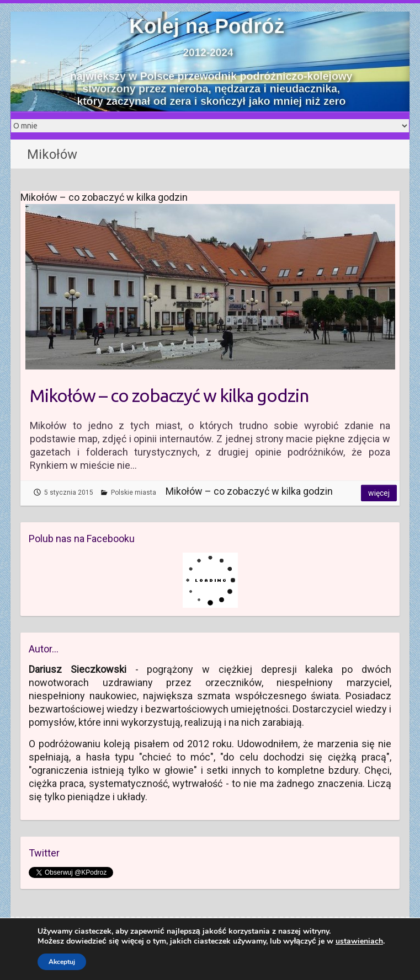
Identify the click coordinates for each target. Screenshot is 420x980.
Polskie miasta (134, 492)
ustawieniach (359, 941)
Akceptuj (62, 962)
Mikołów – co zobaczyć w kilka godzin (169, 395)
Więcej (379, 493)
